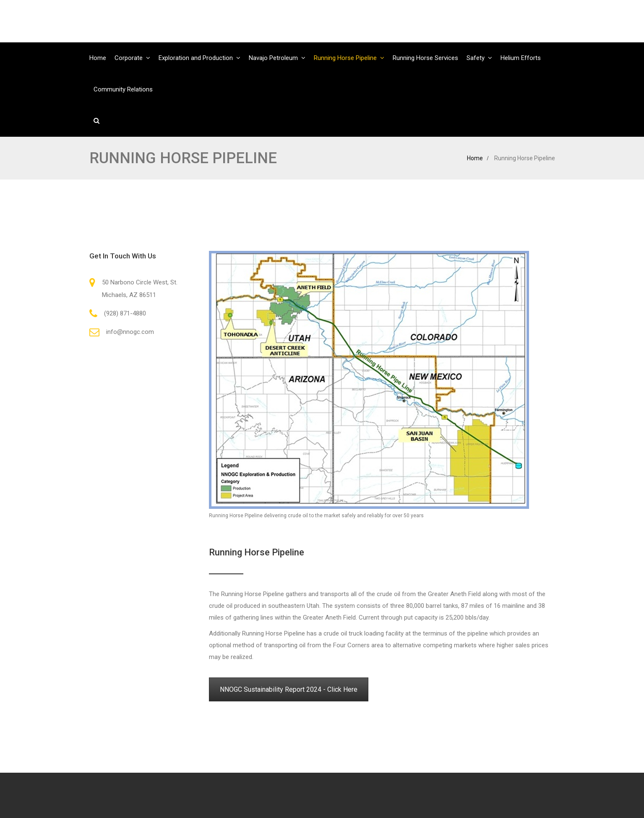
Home (98, 58)
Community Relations (123, 89)
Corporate (129, 58)
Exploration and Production (196, 58)
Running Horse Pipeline (345, 58)
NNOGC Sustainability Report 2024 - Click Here (289, 689)
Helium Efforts (521, 58)
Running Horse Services (425, 58)
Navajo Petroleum (273, 58)
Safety (476, 58)
